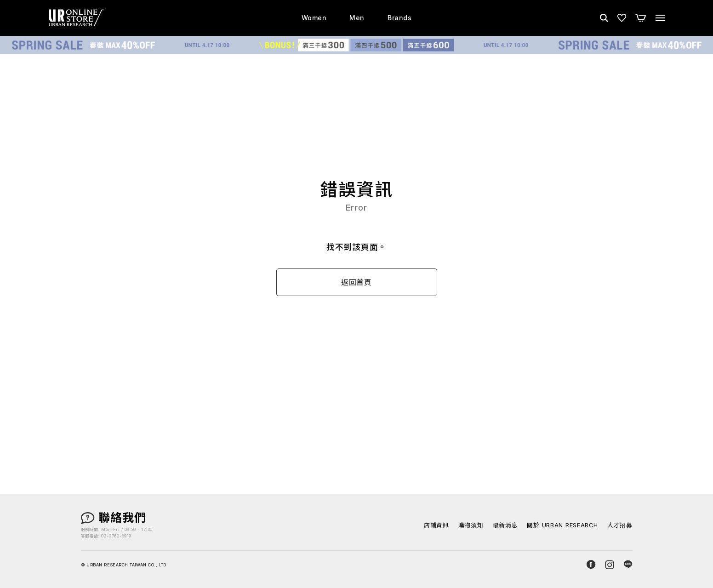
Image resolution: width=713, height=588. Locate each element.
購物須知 (471, 526)
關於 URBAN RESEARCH (562, 526)
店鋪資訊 (436, 526)
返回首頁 (356, 283)
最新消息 (505, 526)
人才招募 (620, 526)
